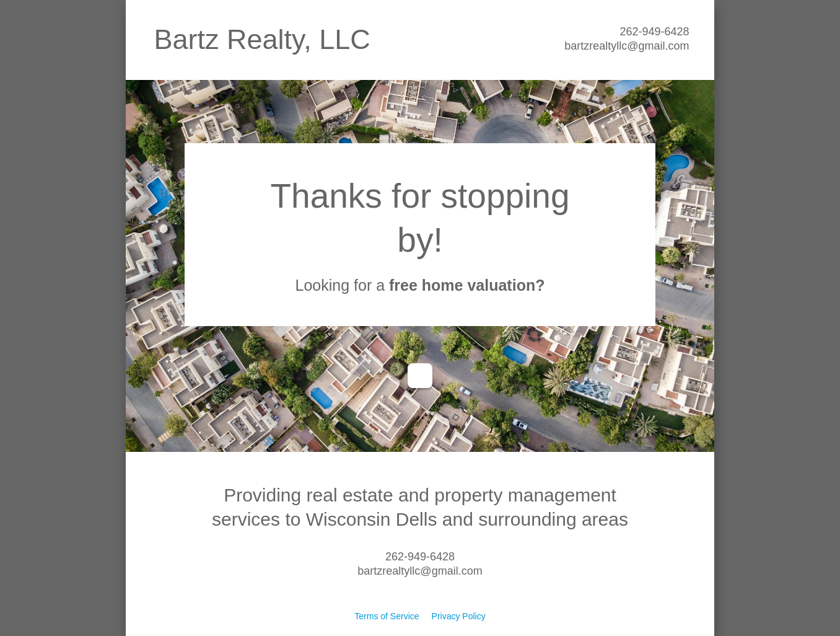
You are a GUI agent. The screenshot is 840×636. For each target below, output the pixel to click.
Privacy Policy (459, 616)
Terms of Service (387, 616)
